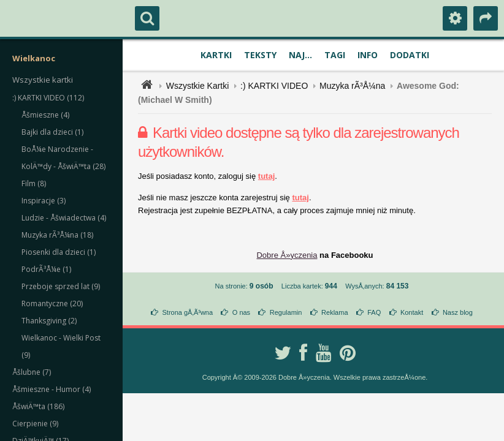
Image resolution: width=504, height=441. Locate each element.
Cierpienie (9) (35, 424)
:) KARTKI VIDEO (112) (48, 98)
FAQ (374, 312)
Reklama (334, 312)
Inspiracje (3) (44, 201)
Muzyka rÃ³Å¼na (352, 86)
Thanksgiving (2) (49, 321)
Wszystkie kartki (43, 80)
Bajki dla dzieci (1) (52, 132)
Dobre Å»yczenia (287, 255)
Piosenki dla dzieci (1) (59, 252)
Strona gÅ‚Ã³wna (188, 312)
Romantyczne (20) (52, 303)
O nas (241, 312)
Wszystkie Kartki (198, 86)
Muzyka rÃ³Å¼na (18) (57, 235)
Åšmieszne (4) (45, 115)
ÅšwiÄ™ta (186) (38, 406)
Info (368, 55)
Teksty (260, 55)
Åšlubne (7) (32, 372)
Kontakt (412, 312)
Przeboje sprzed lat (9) (61, 286)
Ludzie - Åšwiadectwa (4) (64, 218)
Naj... (300, 55)
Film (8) (34, 183)
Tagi (335, 55)
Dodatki (410, 55)
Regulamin (286, 312)
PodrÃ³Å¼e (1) (46, 269)
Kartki (216, 55)
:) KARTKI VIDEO (274, 86)
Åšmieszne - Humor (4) (52, 389)
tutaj (266, 176)
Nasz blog (458, 312)
